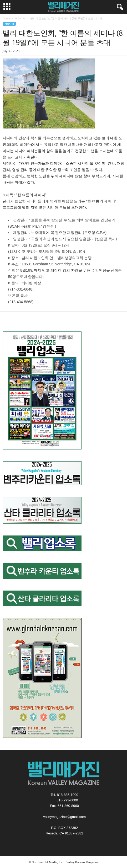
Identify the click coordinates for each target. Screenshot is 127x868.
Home (6, 18)
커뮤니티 (20, 18)
